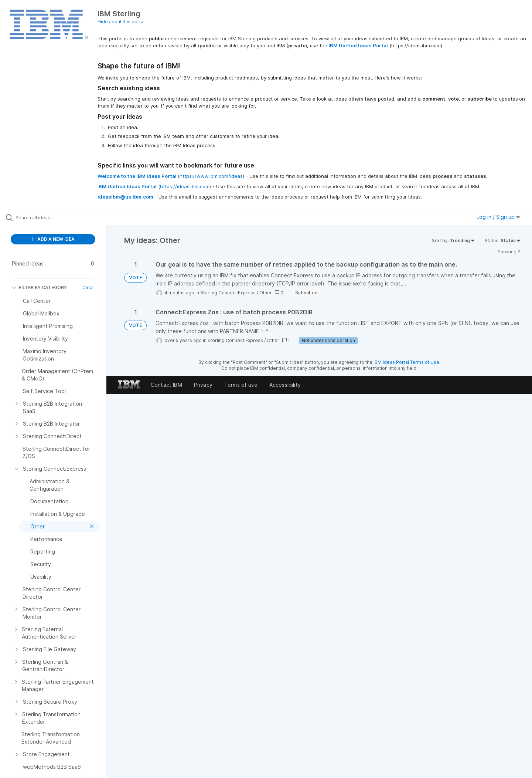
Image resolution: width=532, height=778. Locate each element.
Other (266, 293)
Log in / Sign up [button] (498, 217)
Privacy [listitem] (203, 385)
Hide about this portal (121, 22)
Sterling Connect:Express (228, 293)
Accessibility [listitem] (285, 385)
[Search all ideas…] (62, 217)
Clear (88, 287)
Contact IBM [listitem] (166, 385)
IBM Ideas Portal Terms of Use (406, 362)
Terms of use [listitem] (241, 385)
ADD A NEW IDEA (53, 239)
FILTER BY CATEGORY (39, 287)
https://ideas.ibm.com (185, 186)
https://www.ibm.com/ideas (211, 176)
